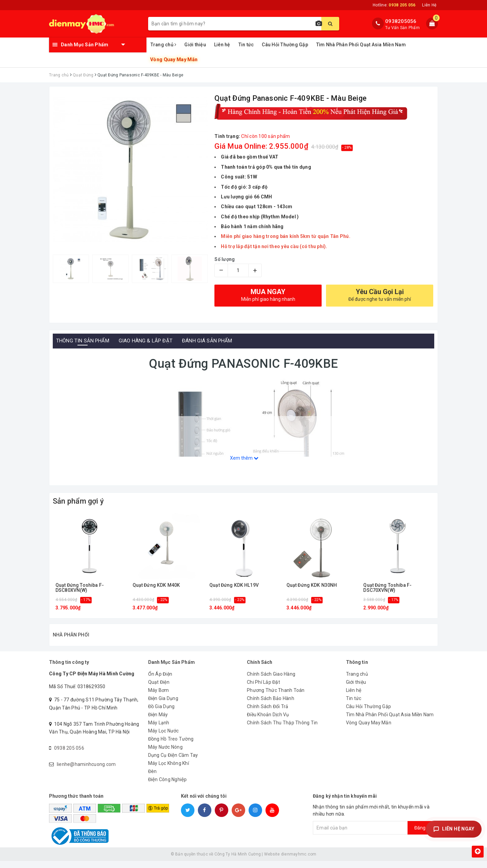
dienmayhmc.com (299, 861)
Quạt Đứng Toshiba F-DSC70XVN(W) (387, 588)
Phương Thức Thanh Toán (276, 697)
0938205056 (401, 21)
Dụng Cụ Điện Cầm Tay (173, 762)
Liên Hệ (429, 5)
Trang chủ (164, 45)
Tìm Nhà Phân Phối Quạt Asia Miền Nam (361, 45)
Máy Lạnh (159, 730)
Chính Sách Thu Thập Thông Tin (282, 730)
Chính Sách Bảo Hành (271, 705)
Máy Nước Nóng (165, 754)
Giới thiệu (195, 45)
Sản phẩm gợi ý (78, 501)
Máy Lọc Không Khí (169, 770)
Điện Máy (158, 722)
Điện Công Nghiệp (168, 787)
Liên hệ (222, 45)
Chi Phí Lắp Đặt (263, 689)
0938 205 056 (69, 755)
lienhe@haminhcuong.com (86, 771)
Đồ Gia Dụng (161, 714)
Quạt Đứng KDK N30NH (312, 585)
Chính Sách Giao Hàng (271, 681)
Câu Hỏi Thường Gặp (285, 45)
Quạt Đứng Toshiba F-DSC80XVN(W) (80, 588)
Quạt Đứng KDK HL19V (234, 585)
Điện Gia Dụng (163, 705)
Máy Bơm (159, 697)
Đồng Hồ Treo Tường (171, 746)
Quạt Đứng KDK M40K (156, 585)
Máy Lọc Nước (164, 738)
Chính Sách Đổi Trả (268, 714)
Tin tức (246, 45)
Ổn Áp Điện (160, 681)
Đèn (153, 778)
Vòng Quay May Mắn (174, 59)
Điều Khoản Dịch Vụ (268, 722)
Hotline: (394, 5)
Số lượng (225, 259)
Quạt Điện (159, 689)
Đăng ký (423, 835)
